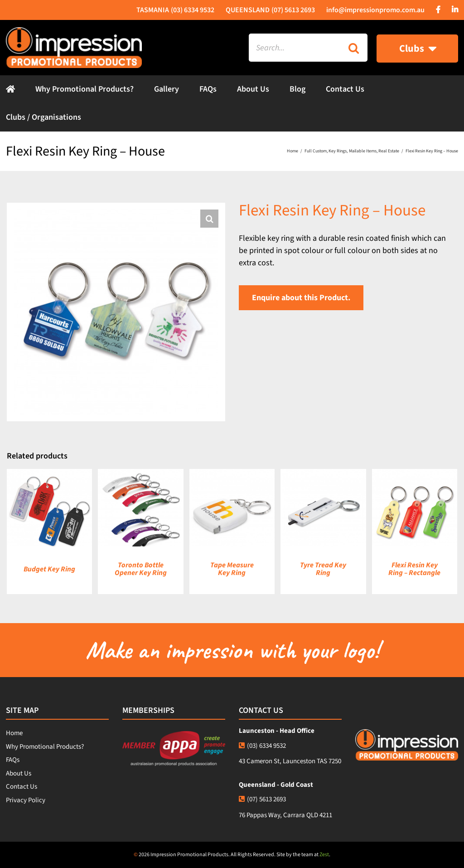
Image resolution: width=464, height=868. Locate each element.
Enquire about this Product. (301, 298)
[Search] (353, 48)
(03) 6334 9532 (262, 746)
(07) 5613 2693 (262, 799)
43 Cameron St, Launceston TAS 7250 (290, 761)
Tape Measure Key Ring (232, 569)
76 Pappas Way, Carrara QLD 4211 (285, 815)
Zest (324, 855)
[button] (209, 219)
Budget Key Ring (49, 569)
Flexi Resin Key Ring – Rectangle (414, 569)
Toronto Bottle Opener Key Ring (141, 569)
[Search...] (294, 48)
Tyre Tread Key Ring (323, 569)
